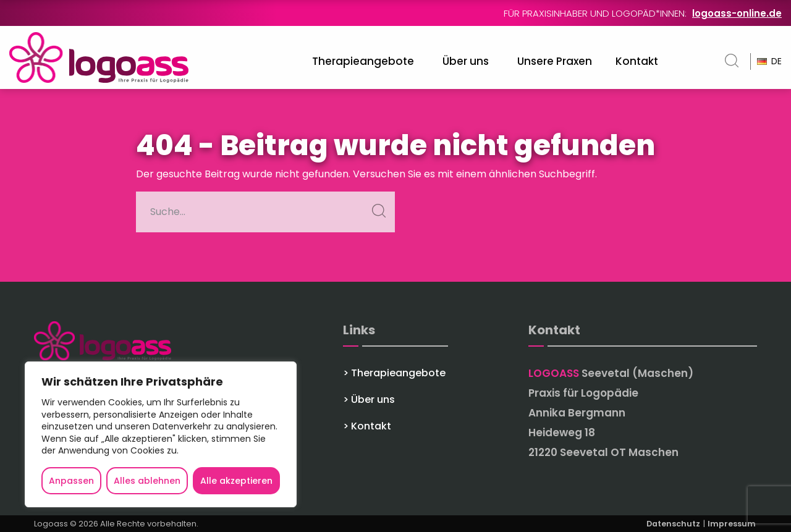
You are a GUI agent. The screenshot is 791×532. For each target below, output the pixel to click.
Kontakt (637, 61)
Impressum (732, 524)
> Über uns (369, 400)
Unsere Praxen (555, 61)
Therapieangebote (363, 61)
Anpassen (71, 481)
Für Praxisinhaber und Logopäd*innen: (643, 13)
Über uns (466, 61)
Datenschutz (674, 524)
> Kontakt (367, 426)
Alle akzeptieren (236, 481)
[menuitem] (366, 61)
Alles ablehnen (147, 481)
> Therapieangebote (394, 373)
